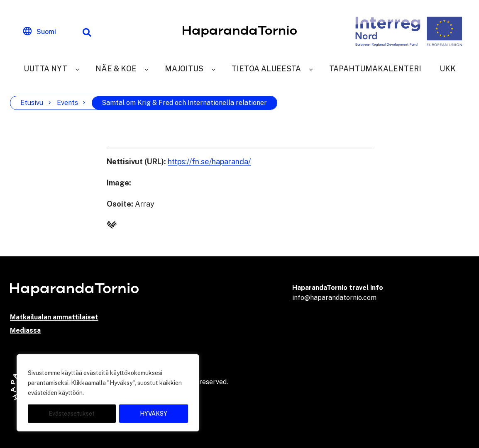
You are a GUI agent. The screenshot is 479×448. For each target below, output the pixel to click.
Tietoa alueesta (266, 69)
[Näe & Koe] (147, 69)
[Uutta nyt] (77, 69)
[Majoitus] (213, 69)
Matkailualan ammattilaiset (54, 317)
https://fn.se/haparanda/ (209, 162)
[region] (108, 393)
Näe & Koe (116, 69)
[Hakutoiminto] (87, 32)
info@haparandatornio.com (334, 298)
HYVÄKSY (154, 414)
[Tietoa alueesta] (311, 69)
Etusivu (32, 103)
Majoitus (184, 69)
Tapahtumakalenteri (375, 69)
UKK (448, 69)
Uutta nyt (45, 69)
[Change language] (40, 32)
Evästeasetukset (72, 414)
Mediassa (25, 330)
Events (67, 103)
